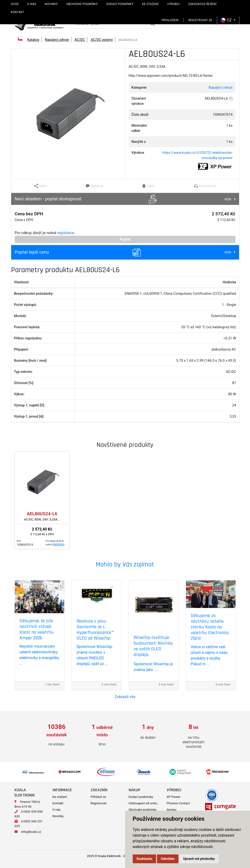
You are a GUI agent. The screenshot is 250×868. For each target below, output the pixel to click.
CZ (227, 20)
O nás (32, 4)
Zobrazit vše (125, 697)
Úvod (15, 4)
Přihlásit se (98, 797)
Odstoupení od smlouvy (145, 803)
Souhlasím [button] (145, 859)
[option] (57, 735)
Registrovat (99, 803)
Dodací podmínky (120, 4)
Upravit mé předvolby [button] (199, 859)
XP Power (174, 797)
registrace (66, 233)
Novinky (51, 4)
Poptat (125, 239)
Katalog (33, 40)
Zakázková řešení (202, 4)
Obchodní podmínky (82, 4)
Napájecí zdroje (57, 40)
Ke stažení (150, 4)
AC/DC (80, 40)
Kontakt (18, 12)
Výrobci (174, 4)
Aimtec (172, 810)
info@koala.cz (31, 832)
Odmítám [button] (168, 859)
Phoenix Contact (178, 803)
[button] (41, 186)
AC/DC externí (102, 40)
